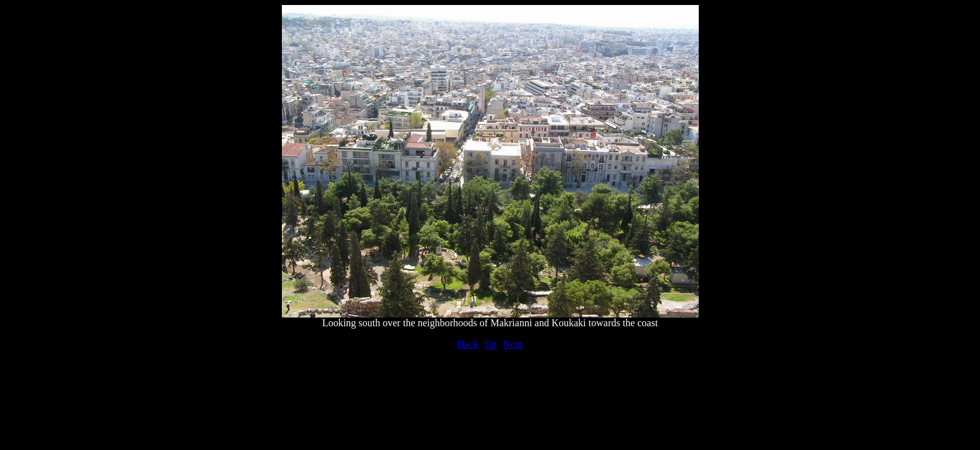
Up (491, 344)
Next (513, 344)
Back (468, 344)
